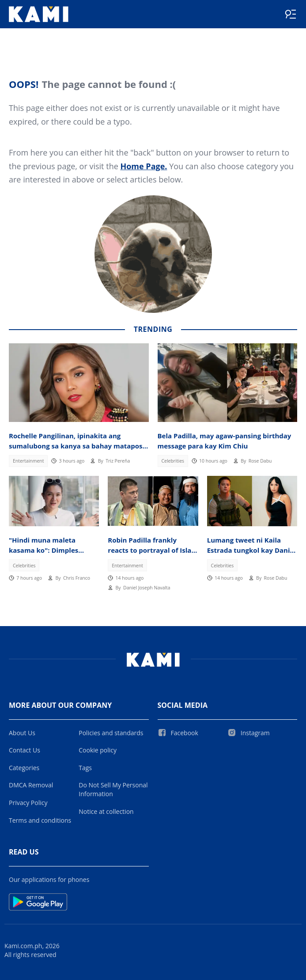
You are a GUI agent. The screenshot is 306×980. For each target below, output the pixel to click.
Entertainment (28, 461)
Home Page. (144, 166)
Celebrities (173, 461)
